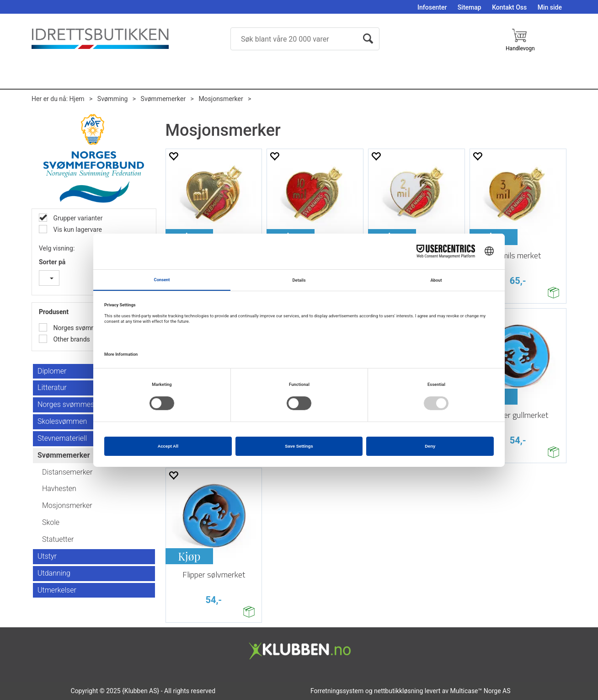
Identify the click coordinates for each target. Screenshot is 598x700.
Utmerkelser (57, 590)
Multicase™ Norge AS (481, 691)
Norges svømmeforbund (87, 328)
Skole (51, 522)
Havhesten (59, 489)
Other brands (71, 339)
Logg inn (556, 52)
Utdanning (54, 573)
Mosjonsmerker (221, 99)
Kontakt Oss (509, 7)
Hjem (77, 99)
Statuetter (58, 539)
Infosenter (432, 7)
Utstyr (47, 556)
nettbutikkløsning (398, 691)
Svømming (113, 99)
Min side (550, 7)
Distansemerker (67, 472)
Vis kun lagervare (77, 230)
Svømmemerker (163, 99)
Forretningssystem (337, 691)
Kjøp (189, 556)
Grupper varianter (77, 218)
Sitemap (470, 7)
